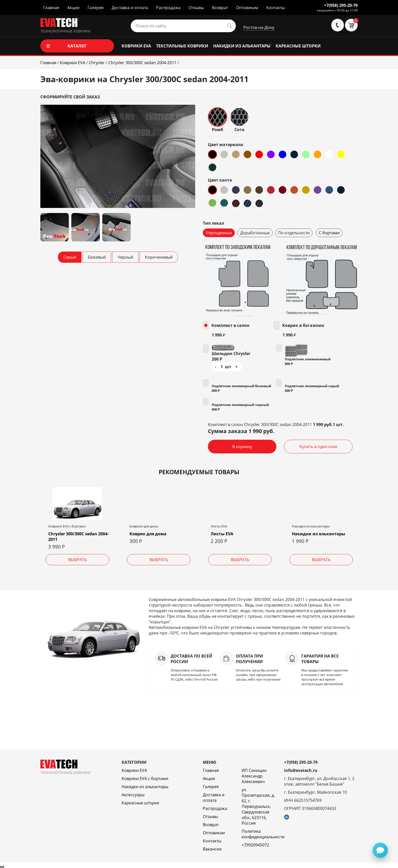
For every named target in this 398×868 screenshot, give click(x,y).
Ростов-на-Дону (259, 27)
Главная (51, 8)
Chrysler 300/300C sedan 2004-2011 (78, 537)
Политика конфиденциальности (263, 834)
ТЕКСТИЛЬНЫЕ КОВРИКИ (182, 46)
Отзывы (196, 8)
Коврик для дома (148, 534)
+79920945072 (255, 845)
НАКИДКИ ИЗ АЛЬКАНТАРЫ (242, 46)
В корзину (242, 447)
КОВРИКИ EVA (136, 46)
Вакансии (212, 849)
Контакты (276, 8)
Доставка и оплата (130, 8)
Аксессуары (133, 795)
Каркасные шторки (140, 803)
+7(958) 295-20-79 (341, 5)
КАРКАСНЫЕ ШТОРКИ (298, 46)
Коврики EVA (134, 770)
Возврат (220, 8)
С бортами (329, 233)
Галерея (96, 8)
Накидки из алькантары (319, 534)
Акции (73, 8)
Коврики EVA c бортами (145, 778)
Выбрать (78, 560)
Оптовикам (247, 8)
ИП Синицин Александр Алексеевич (254, 776)
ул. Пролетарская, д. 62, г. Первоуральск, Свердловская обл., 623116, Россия (258, 806)
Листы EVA (222, 534)
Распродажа (168, 8)
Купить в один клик (318, 447)
